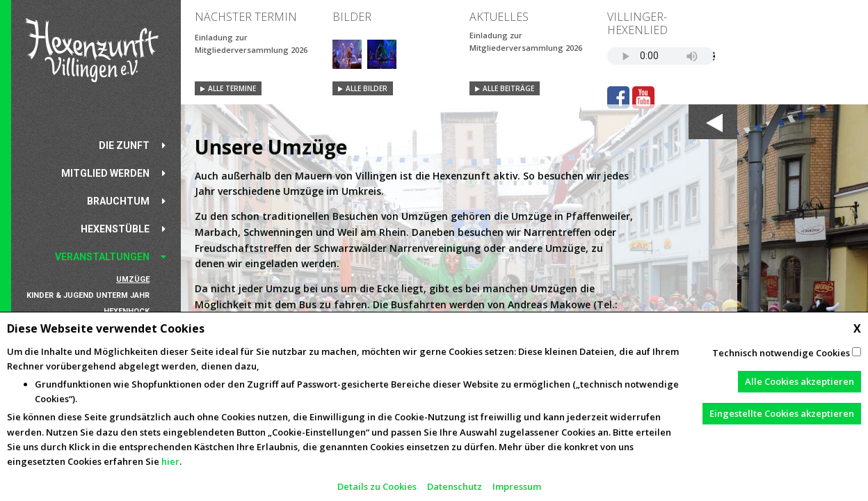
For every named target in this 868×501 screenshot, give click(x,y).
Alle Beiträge (508, 88)
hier (170, 461)
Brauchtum (118, 201)
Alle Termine (232, 88)
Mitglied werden (105, 173)
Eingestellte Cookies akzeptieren (782, 413)
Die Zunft (124, 145)
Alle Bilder (367, 88)
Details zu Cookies (377, 486)
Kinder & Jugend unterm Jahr (88, 295)
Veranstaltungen (102, 257)
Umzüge (133, 279)
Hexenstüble (115, 229)
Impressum (517, 486)
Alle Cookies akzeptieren (799, 381)
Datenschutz (455, 486)
